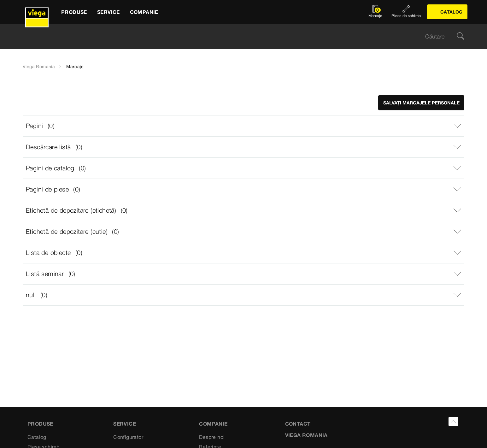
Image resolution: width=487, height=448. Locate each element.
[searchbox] (238, 36)
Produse (40, 424)
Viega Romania (39, 67)
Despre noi (212, 437)
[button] (243, 126)
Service (125, 424)
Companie (213, 424)
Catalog (37, 437)
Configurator (128, 437)
